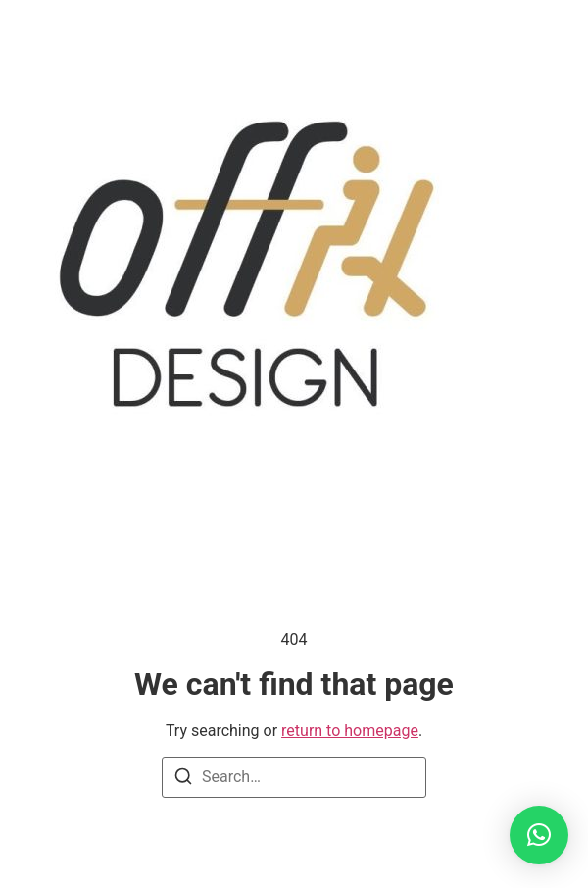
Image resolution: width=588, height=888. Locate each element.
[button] (539, 835)
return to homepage (350, 731)
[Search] (183, 780)
